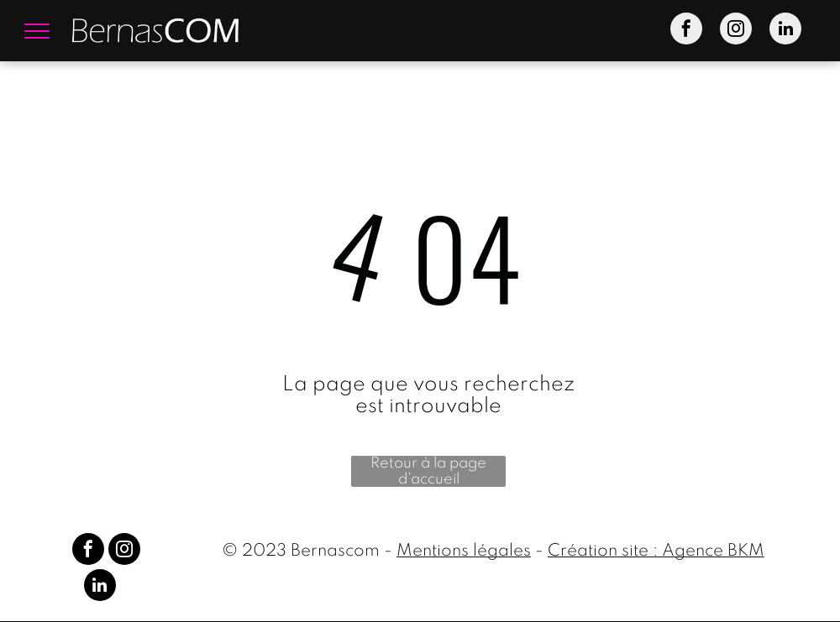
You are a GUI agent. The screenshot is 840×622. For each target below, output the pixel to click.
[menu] (37, 31)
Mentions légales (464, 551)
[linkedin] (785, 31)
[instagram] (736, 31)
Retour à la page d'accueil (428, 471)
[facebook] (686, 31)
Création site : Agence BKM (656, 551)
